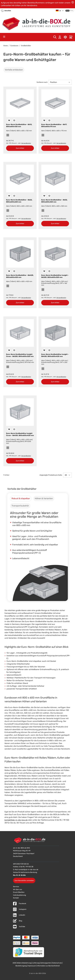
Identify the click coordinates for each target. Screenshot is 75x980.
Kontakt (16, 898)
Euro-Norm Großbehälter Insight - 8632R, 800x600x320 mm (55, 276)
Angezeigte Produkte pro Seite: (51, 475)
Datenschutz (57, 963)
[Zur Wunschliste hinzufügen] (9, 120)
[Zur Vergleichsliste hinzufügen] (14, 120)
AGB (14, 963)
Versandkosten (26, 143)
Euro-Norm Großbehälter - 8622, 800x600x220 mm (19, 201)
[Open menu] (4, 37)
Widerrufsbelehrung (24, 963)
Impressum (32, 966)
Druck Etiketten (19, 892)
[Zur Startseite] (37, 23)
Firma (72, 11)
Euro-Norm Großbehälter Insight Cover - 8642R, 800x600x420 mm (20, 434)
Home (6, 46)
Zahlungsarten (46, 963)
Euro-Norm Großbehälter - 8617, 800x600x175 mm (54, 126)
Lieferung (36, 963)
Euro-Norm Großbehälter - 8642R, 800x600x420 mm (20, 276)
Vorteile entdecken (14, 70)
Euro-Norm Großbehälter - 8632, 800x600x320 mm (54, 201)
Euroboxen (14, 46)
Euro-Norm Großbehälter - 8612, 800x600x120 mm (19, 126)
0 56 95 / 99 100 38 (26, 867)
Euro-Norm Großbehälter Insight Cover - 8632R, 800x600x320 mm (20, 355)
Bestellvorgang (21, 966)
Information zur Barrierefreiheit (48, 966)
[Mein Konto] (60, 37)
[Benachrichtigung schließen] (73, 2)
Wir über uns (18, 889)
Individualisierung (19, 895)
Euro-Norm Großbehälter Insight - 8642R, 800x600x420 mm (55, 355)
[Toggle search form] (55, 37)
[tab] (21, 499)
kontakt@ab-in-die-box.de (16, 820)
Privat (67, 11)
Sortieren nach (42, 82)
